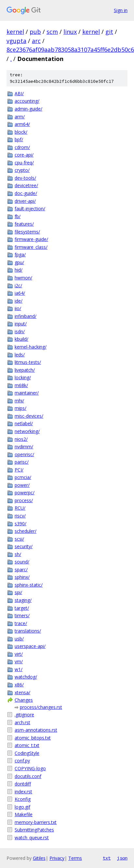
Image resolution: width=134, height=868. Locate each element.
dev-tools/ (25, 178)
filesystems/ (27, 232)
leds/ (20, 355)
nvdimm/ (24, 447)
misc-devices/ (29, 416)
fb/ (18, 216)
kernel (15, 32)
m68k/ (21, 385)
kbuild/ (21, 339)
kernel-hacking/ (31, 347)
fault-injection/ (30, 209)
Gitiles (39, 858)
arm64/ (22, 124)
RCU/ (20, 508)
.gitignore (24, 715)
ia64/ (20, 293)
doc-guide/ (26, 193)
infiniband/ (26, 316)
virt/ (19, 654)
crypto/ (22, 170)
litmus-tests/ (28, 362)
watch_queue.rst (32, 838)
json (122, 858)
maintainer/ (27, 393)
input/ (21, 324)
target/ (22, 608)
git (109, 32)
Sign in (121, 10)
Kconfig (23, 799)
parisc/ (22, 462)
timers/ (22, 615)
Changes (24, 700)
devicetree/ (26, 185)
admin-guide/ (28, 109)
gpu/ (19, 262)
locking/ (23, 377)
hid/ (19, 270)
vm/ (19, 661)
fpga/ (20, 254)
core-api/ (24, 155)
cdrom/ (22, 147)
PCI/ (19, 470)
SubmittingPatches (34, 830)
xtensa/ (22, 692)
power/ (22, 485)
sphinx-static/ (29, 585)
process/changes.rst (41, 707)
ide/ (19, 301)
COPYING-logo (30, 768)
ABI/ (19, 93)
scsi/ (19, 539)
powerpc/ (25, 493)
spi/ (18, 592)
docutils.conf (28, 776)
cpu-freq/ (24, 163)
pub (35, 32)
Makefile (24, 814)
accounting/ (27, 101)
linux (70, 32)
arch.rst (22, 722)
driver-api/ (25, 201)
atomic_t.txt (27, 745)
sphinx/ (22, 577)
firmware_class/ (31, 247)
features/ (24, 224)
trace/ (21, 623)
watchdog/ (26, 677)
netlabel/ (24, 423)
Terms (75, 858)
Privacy (57, 858)
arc (36, 41)
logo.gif (22, 807)
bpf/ (19, 139)
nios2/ (21, 439)
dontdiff (23, 784)
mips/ (20, 408)
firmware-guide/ (31, 239)
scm (52, 32)
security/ (24, 546)
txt (107, 858)
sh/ (18, 554)
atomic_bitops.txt (33, 738)
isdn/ (20, 331)
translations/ (28, 631)
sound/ (22, 562)
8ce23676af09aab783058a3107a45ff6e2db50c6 (70, 50)
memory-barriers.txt (36, 822)
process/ (24, 500)
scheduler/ (26, 531)
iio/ (18, 308)
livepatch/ (25, 370)
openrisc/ (24, 454)
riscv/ (20, 516)
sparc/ (21, 569)
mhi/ (19, 401)
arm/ (20, 117)
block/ (21, 132)
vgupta (16, 41)
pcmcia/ (23, 477)
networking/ (27, 431)
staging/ (23, 600)
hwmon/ (23, 278)
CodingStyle (27, 753)
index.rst (23, 792)
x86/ (19, 685)
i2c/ (18, 285)
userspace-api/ (30, 646)
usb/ (19, 639)
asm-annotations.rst (36, 730)
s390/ (20, 524)
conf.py (22, 761)
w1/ (19, 669)
